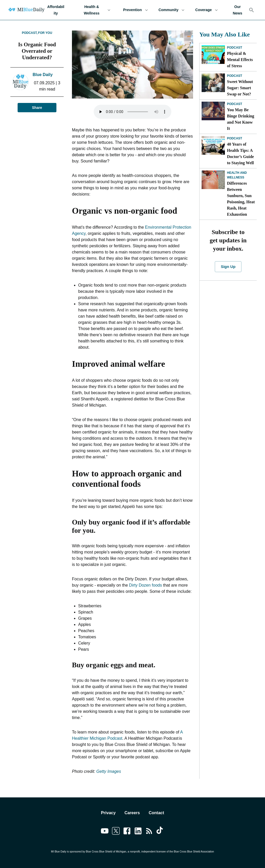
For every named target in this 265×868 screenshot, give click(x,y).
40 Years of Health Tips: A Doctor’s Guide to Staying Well (240, 154)
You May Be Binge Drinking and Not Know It (241, 119)
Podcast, (30, 33)
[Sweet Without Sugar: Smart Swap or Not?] (213, 83)
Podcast (235, 48)
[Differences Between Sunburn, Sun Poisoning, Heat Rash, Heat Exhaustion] (213, 180)
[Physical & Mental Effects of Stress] (213, 55)
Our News (237, 10)
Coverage (207, 10)
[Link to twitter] (116, 832)
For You (45, 33)
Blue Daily (43, 75)
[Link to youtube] (105, 832)
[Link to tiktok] (160, 832)
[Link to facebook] (127, 832)
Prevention (135, 10)
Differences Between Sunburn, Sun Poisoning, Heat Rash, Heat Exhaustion (241, 199)
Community (171, 10)
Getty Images (108, 771)
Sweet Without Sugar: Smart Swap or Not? (240, 88)
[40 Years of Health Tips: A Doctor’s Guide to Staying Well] (213, 145)
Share (37, 108)
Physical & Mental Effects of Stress (240, 60)
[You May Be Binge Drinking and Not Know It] (213, 111)
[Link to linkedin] (138, 832)
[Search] (252, 10)
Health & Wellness (95, 10)
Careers (132, 813)
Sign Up (228, 267)
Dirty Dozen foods (146, 585)
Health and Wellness (237, 175)
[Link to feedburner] (149, 832)
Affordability (56, 10)
